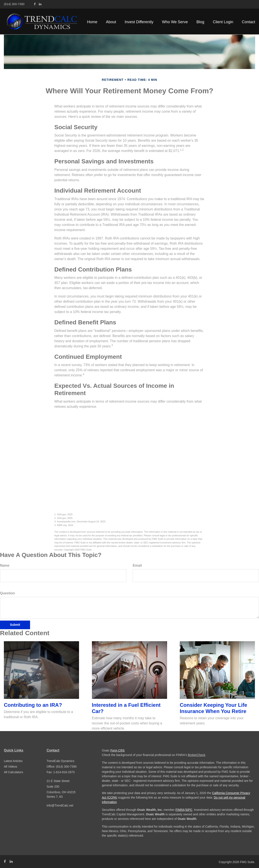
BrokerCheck (197, 755)
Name (5, 565)
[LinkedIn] (40, 4)
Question (7, 593)
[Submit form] (15, 625)
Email (137, 565)
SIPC (189, 810)
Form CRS (117, 750)
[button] (111, 22)
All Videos (11, 767)
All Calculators (13, 772)
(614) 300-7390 (14, 4)
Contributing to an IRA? (33, 705)
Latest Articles (13, 761)
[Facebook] (35, 4)
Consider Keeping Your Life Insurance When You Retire (213, 708)
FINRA (180, 810)
